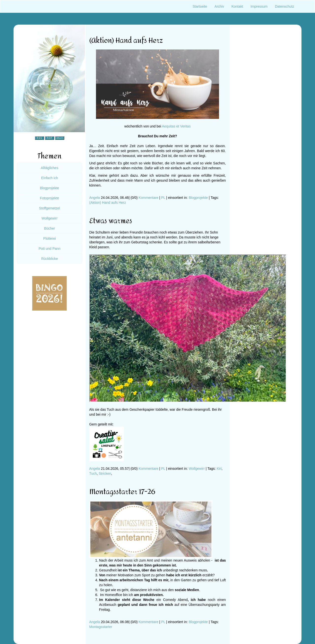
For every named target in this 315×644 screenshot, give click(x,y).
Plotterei (50, 238)
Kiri (219, 469)
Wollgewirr (197, 469)
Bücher (49, 228)
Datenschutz (284, 6)
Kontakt (237, 6)
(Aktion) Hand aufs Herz (108, 203)
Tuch (93, 473)
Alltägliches (50, 168)
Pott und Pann (50, 249)
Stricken (105, 473)
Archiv (219, 6)
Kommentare (148, 198)
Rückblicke (49, 259)
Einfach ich (49, 178)
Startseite (200, 6)
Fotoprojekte (49, 198)
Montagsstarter (101, 627)
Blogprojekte (198, 198)
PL (163, 198)
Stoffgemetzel (50, 208)
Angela (95, 198)
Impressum (259, 6)
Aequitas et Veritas (176, 126)
